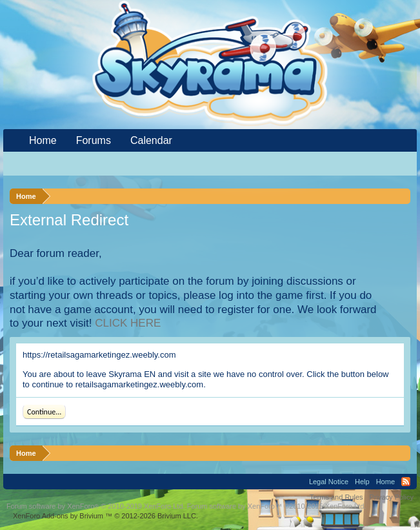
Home (43, 140)
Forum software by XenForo (96, 506)
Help (362, 482)
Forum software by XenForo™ (277, 506)
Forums (94, 140)
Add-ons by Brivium (105, 516)
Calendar (151, 140)
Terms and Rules (336, 497)
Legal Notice (329, 482)
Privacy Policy (392, 497)
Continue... (44, 412)
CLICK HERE (128, 323)
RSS (406, 482)
